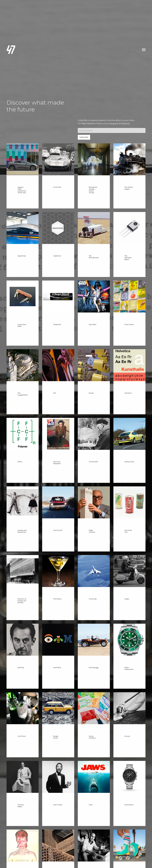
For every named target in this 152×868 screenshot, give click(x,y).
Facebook (125, 124)
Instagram (113, 124)
